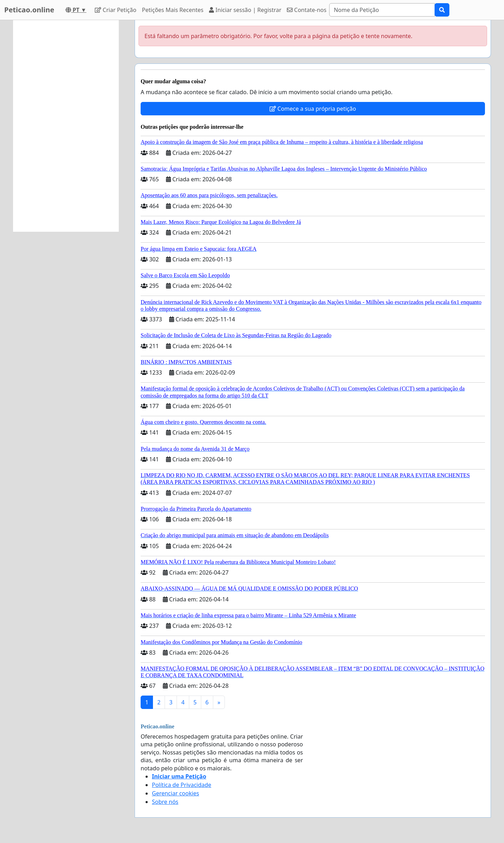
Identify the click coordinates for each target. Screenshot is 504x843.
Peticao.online (29, 10)
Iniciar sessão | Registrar (245, 10)
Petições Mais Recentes (173, 10)
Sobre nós (165, 802)
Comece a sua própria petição (313, 109)
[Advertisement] (66, 126)
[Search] (382, 10)
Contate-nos (307, 10)
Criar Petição (116, 10)
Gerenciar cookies (176, 793)
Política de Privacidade (182, 785)
